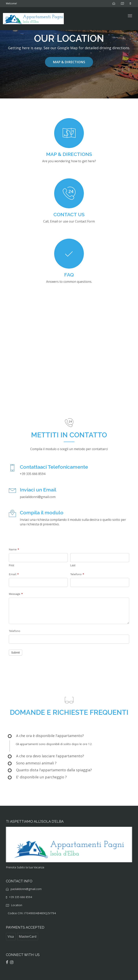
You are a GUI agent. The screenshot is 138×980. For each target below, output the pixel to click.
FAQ (69, 275)
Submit (16, 653)
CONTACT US (69, 214)
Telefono (77, 574)
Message (16, 594)
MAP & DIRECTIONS (69, 62)
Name (14, 549)
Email (14, 574)
